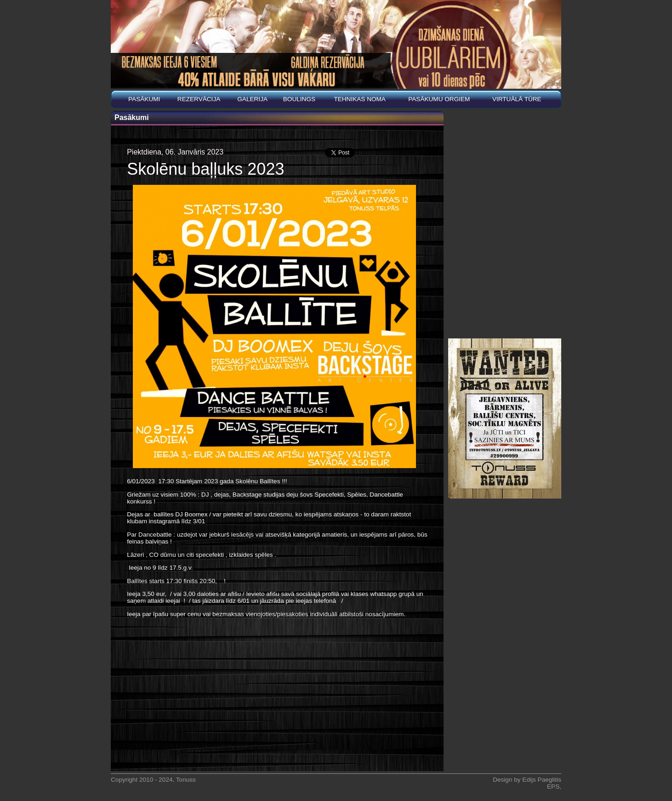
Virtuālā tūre (517, 99)
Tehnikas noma (360, 99)
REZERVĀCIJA (199, 99)
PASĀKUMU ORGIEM (439, 99)
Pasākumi (144, 99)
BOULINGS (299, 99)
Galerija (252, 99)
